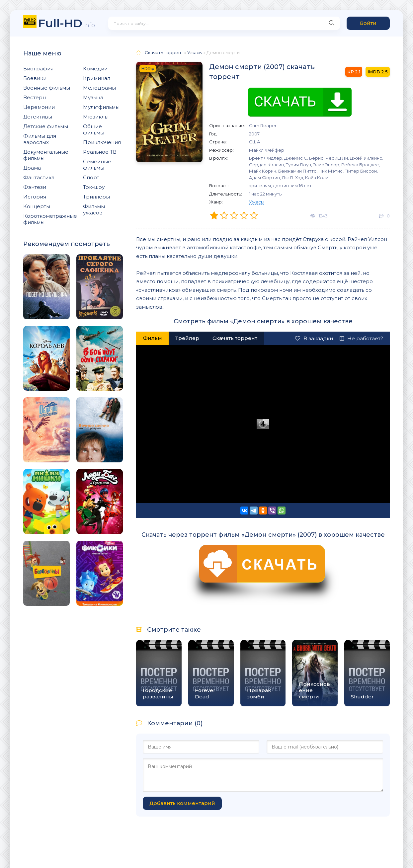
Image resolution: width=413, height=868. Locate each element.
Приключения (102, 142)
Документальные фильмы (46, 155)
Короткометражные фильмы (50, 219)
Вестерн (35, 97)
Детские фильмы (46, 126)
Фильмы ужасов (94, 209)
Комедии (95, 69)
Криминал (97, 78)
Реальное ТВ (100, 152)
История (35, 197)
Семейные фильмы (97, 165)
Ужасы (257, 202)
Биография (38, 69)
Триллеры (96, 197)
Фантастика (39, 177)
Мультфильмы (101, 107)
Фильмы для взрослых (40, 139)
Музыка (93, 97)
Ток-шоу (94, 187)
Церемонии (39, 107)
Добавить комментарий (182, 803)
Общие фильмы (94, 129)
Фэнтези (35, 187)
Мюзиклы (96, 117)
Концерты (37, 206)
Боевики (35, 78)
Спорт (91, 177)
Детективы (38, 117)
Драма (32, 168)
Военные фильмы (47, 88)
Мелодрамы (99, 88)
